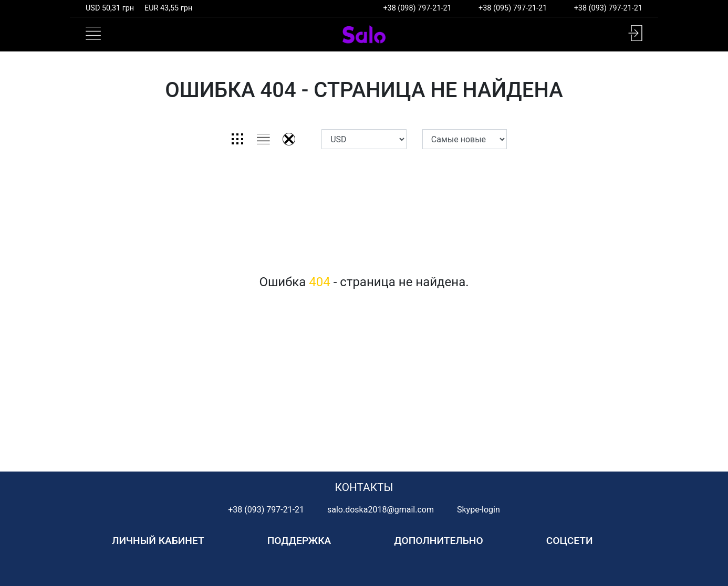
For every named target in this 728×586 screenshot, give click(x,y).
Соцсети (570, 541)
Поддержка (299, 541)
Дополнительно (438, 541)
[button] (635, 33)
